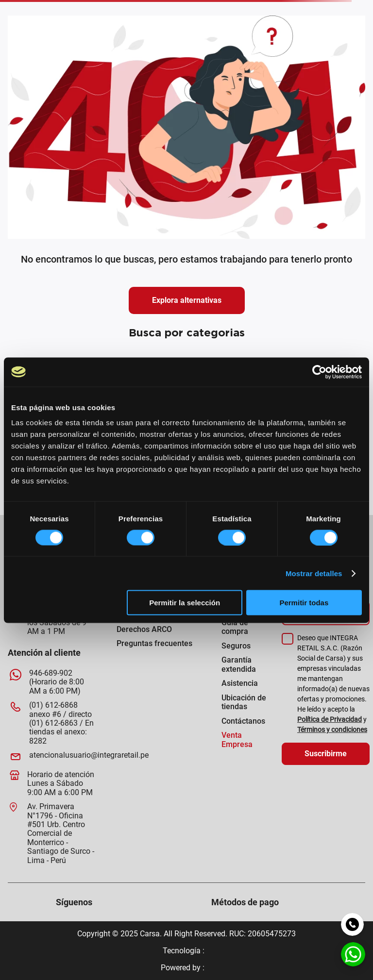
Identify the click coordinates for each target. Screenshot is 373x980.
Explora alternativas (187, 300)
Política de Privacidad (330, 719)
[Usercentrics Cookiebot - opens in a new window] (319, 372)
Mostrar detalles (314, 573)
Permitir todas (304, 603)
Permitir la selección (185, 603)
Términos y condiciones (332, 730)
